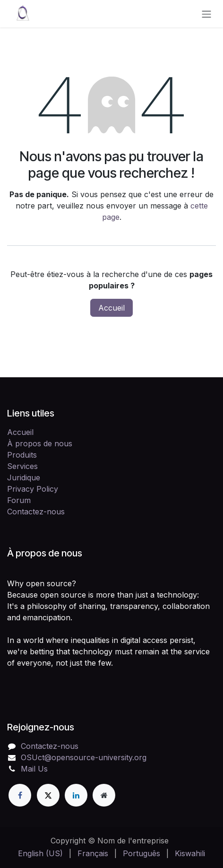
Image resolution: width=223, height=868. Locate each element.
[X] (48, 795)
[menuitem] (40, 853)
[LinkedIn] (76, 795)
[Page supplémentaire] (104, 795)
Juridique (24, 477)
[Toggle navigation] (206, 14)
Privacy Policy (33, 489)
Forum (19, 500)
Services (22, 466)
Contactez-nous (36, 512)
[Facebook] (20, 795)
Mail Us (34, 769)
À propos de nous (40, 443)
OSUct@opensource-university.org (84, 757)
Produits (22, 455)
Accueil (111, 308)
